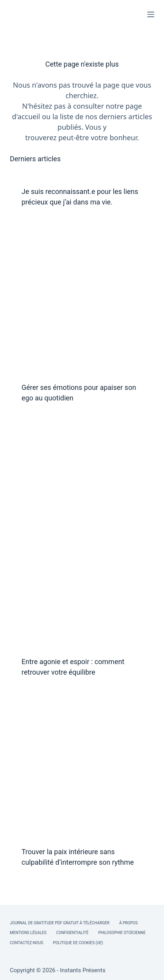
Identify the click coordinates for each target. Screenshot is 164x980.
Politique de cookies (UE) (78, 943)
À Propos (128, 923)
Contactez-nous (26, 943)
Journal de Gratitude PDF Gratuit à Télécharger (60, 923)
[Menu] (151, 14)
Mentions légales (28, 933)
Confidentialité (72, 933)
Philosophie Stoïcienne (122, 933)
